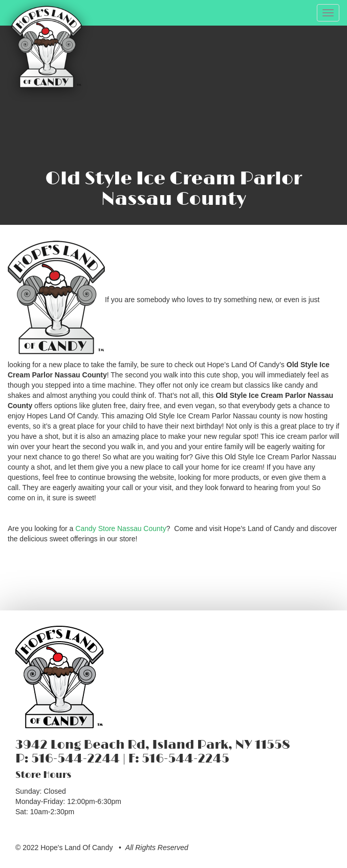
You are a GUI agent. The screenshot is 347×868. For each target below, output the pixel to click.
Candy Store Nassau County (121, 528)
